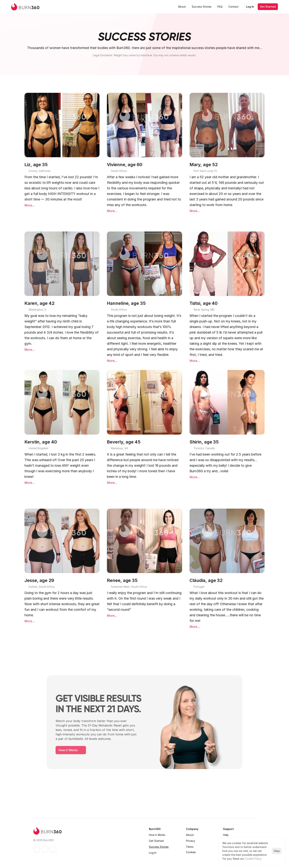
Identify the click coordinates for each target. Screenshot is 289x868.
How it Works (157, 835)
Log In (153, 853)
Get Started (156, 841)
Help (226, 835)
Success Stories (159, 847)
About (190, 835)
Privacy (191, 841)
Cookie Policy (253, 859)
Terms (190, 847)
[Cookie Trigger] (191, 852)
